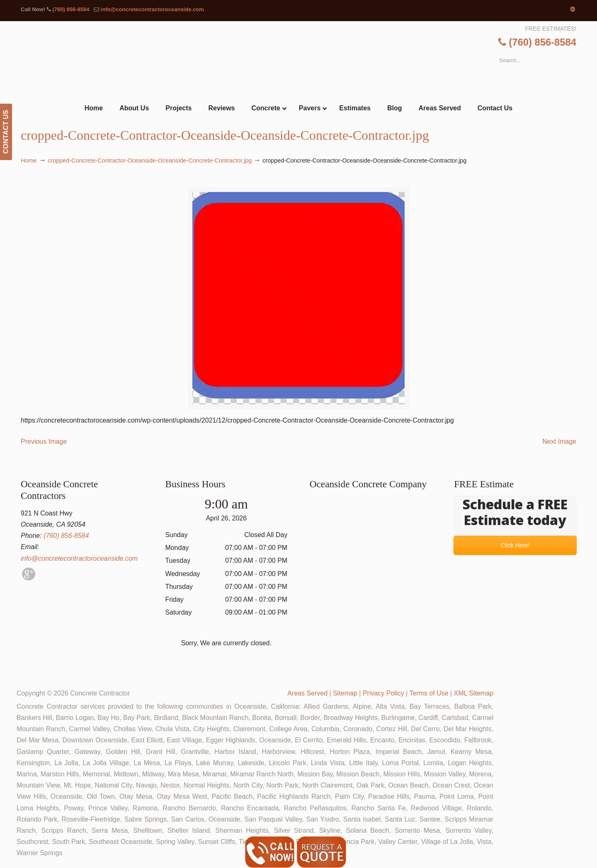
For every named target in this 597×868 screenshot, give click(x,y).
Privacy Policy (383, 693)
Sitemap (345, 693)
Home (29, 160)
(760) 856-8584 (71, 9)
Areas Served (307, 693)
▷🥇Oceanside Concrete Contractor (315, 61)
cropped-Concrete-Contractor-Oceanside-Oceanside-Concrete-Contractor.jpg (150, 160)
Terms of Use (429, 693)
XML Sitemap (474, 693)
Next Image (559, 441)
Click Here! (515, 546)
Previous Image (44, 441)
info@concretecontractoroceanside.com (152, 9)
